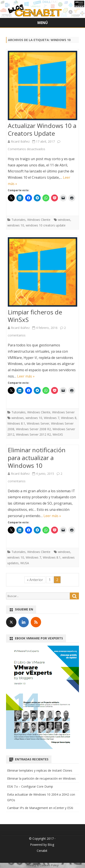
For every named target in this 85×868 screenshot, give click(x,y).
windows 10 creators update (46, 225)
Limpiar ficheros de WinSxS (35, 316)
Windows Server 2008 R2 (33, 429)
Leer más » (26, 376)
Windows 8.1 (16, 423)
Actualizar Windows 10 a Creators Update (42, 129)
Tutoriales (18, 220)
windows (64, 220)
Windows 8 (69, 418)
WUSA (25, 563)
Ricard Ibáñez (20, 141)
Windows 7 (52, 418)
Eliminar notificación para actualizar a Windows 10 (37, 458)
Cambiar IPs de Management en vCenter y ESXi (40, 808)
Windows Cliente (39, 220)
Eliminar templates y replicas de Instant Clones (40, 770)
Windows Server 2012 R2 (33, 434)
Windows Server (63, 412)
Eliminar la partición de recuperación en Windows (41, 778)
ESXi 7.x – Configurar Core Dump (30, 786)
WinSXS (58, 434)
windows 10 (16, 225)
